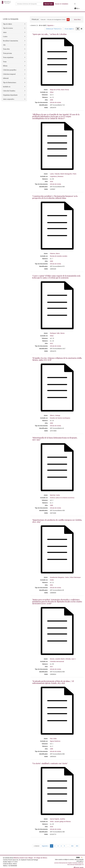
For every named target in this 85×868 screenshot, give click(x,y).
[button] (77, 8)
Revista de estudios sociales (59, 256)
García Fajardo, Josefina (57, 819)
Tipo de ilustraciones (10, 82)
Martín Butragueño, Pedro (68, 174)
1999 (51, 749)
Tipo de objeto (8, 24)
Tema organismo (8, 57)
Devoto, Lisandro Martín (57, 659)
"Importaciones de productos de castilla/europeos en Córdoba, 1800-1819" (57, 521)
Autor (5, 32)
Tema (5, 62)
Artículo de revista (55, 102)
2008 (51, 100)
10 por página (69, 29)
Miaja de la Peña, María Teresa (59, 90)
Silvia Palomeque (75, 577)
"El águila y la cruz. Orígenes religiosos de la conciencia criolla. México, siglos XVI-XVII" (57, 359)
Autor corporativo (9, 99)
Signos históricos (55, 741)
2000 (51, 261)
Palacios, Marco (55, 254)
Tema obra (6, 49)
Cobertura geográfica (10, 70)
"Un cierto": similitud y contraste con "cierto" (50, 763)
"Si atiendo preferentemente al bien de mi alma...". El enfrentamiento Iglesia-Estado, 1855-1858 (53, 682)
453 (77, 846)
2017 (51, 667)
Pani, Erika (53, 739)
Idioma (5, 66)
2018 (51, 827)
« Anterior (37, 846)
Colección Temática (9, 91)
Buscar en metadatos (62, 4)
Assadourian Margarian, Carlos (59, 577)
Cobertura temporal (9, 74)
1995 (51, 505)
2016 (51, 182)
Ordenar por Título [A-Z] (54, 29)
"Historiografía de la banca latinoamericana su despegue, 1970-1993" (55, 439)
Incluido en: (7, 87)
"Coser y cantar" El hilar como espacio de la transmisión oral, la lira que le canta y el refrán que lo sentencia (56, 277)
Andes (52, 580)
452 (72, 846)
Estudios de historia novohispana (60, 418)
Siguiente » (51, 25)
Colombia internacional (57, 661)
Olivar (52, 92)
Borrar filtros (77, 20)
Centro (5, 36)
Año (4, 45)
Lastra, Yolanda (55, 174)
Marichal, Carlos (55, 495)
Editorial (6, 78)
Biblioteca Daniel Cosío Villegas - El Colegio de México (30, 858)
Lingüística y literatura (57, 176)
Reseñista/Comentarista (11, 41)
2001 (51, 585)
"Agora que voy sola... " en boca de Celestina (49, 34)
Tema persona (7, 53)
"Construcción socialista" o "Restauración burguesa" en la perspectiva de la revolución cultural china (55, 197)
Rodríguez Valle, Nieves (57, 333)
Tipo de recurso (8, 28)
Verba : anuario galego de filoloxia (60, 822)
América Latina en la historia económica (62, 498)
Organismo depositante (10, 95)
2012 (51, 343)
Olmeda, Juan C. (71, 659)
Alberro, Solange (55, 415)
